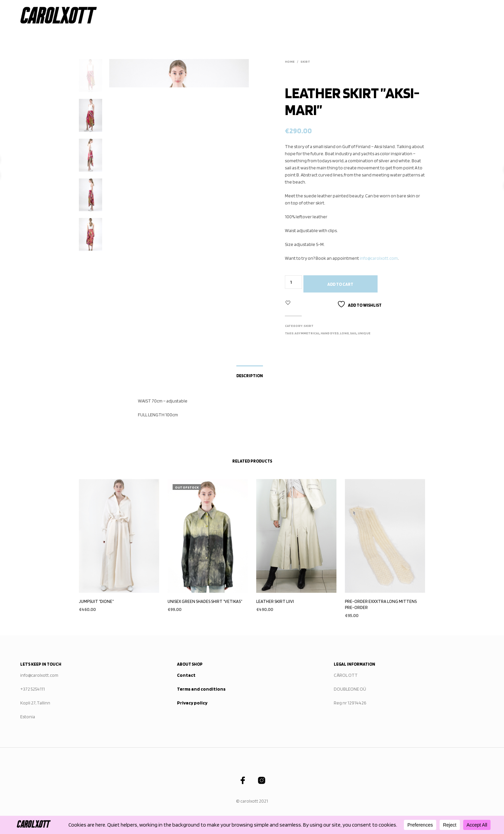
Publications (349, 15)
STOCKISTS (410, 15)
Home (202, 15)
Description (250, 376)
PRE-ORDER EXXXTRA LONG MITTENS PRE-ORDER (381, 604)
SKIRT (305, 61)
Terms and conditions (201, 689)
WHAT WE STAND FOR (304, 15)
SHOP (267, 15)
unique (364, 333)
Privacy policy (192, 703)
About (382, 15)
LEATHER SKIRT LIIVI (275, 601)
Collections (233, 15)
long (344, 333)
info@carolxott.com (379, 258)
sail (353, 333)
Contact (441, 15)
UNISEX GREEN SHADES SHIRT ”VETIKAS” (205, 601)
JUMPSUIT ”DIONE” (96, 601)
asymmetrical (307, 333)
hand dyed (330, 333)
